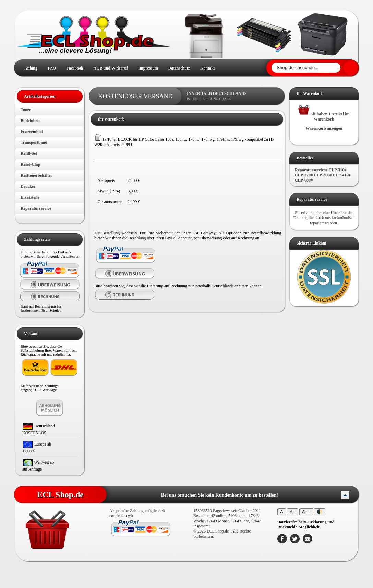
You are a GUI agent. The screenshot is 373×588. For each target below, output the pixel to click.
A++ (306, 512)
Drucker (28, 186)
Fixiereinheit (32, 132)
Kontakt (208, 68)
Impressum (148, 68)
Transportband (34, 142)
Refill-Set (29, 153)
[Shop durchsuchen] (306, 68)
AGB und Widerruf (111, 68)
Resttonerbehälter (37, 175)
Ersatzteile (30, 197)
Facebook (75, 68)
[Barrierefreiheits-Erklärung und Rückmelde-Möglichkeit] (306, 524)
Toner (26, 110)
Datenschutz (179, 68)
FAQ (52, 68)
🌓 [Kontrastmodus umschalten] (320, 512)
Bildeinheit (30, 121)
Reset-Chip (30, 164)
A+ (293, 512)
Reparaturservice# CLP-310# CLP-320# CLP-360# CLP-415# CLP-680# (323, 175)
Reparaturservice (36, 208)
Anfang (31, 68)
